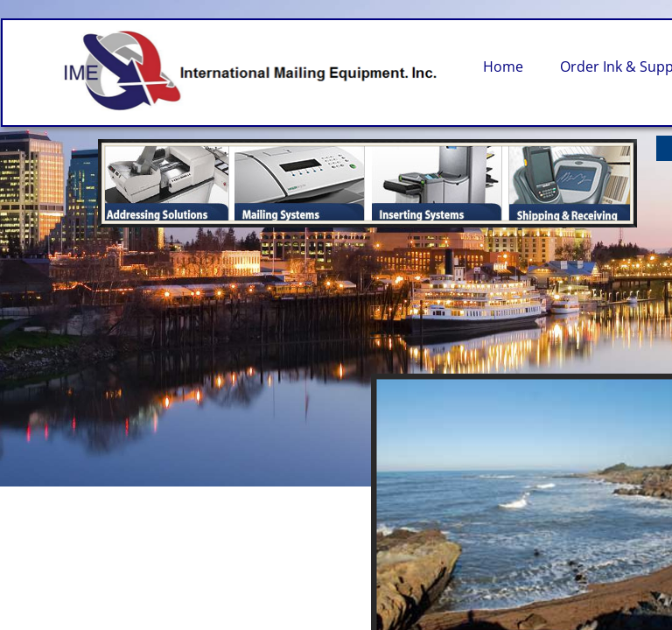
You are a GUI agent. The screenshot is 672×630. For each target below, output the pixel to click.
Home (503, 66)
